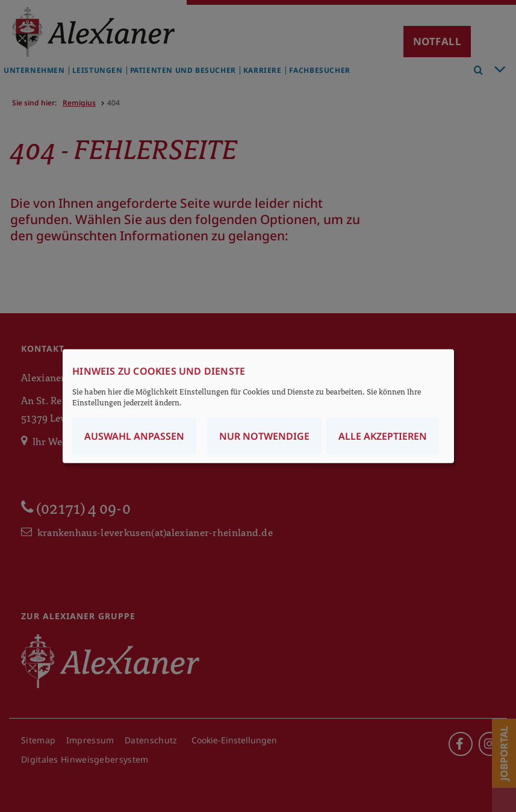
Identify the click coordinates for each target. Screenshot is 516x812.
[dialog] (258, 406)
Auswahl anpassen (134, 436)
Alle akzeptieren (383, 436)
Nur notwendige (264, 436)
